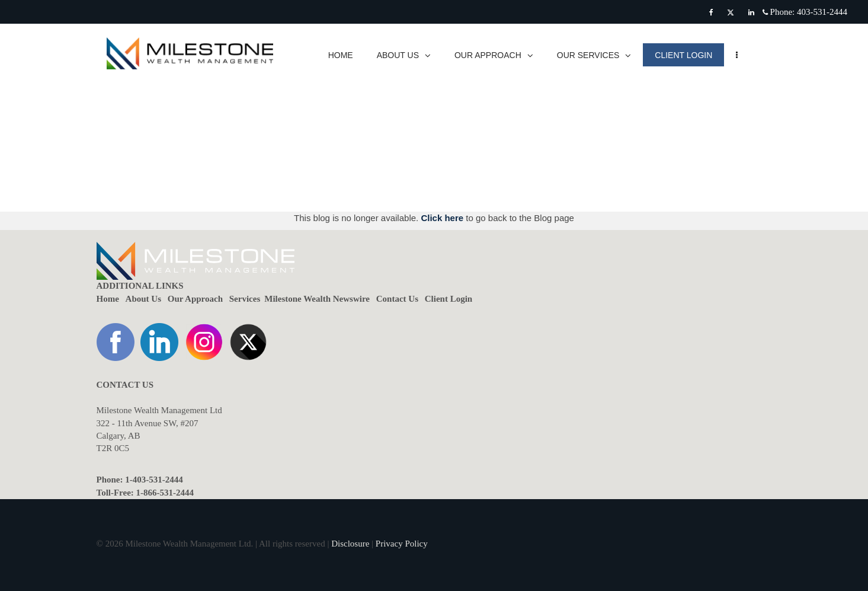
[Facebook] (711, 12)
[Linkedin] (751, 12)
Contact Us (397, 299)
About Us (143, 299)
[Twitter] (731, 12)
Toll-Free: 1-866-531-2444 (145, 493)
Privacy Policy (402, 544)
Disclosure (350, 544)
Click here (443, 218)
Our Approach (195, 299)
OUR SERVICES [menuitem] (600, 55)
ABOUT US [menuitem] (409, 55)
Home (108, 299)
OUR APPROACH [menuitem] (500, 55)
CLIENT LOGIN (689, 55)
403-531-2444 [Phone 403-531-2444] (822, 12)
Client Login (449, 299)
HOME (346, 55)
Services (245, 299)
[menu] (743, 55)
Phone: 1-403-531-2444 (140, 480)
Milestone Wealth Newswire (317, 299)
